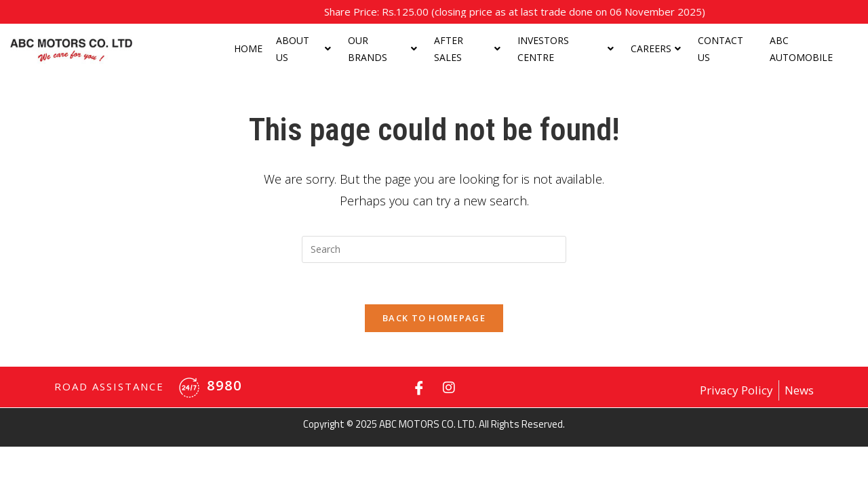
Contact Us (721, 49)
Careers (656, 48)
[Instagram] (449, 387)
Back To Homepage (434, 318)
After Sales (467, 49)
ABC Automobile (801, 49)
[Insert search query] (434, 249)
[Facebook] (419, 387)
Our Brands (382, 49)
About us (303, 49)
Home (248, 48)
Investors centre (566, 49)
